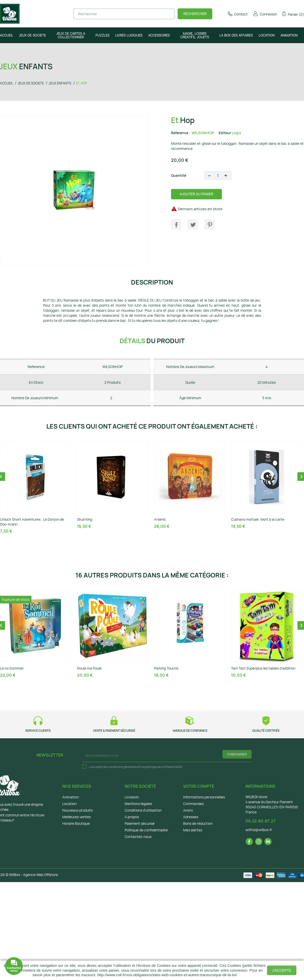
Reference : (181, 133)
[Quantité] (218, 176)
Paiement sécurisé (140, 823)
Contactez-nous (138, 837)
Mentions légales (138, 804)
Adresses (191, 817)
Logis (236, 133)
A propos (132, 817)
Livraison (132, 797)
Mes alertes (193, 830)
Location (69, 804)
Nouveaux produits (78, 810)
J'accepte (282, 970)
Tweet (193, 224)
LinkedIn (268, 842)
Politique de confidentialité (146, 830)
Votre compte (199, 786)
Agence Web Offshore (41, 875)
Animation (71, 797)
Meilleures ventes (77, 817)
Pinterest (210, 224)
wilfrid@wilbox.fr (259, 830)
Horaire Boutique (76, 823)
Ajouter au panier (196, 194)
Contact (238, 14)
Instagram (259, 842)
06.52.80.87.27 (261, 821)
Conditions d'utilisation (143, 810)
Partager (176, 224)
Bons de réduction (198, 823)
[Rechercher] (124, 14)
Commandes (193, 804)
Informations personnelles (204, 797)
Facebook (249, 842)
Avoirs (188, 810)
